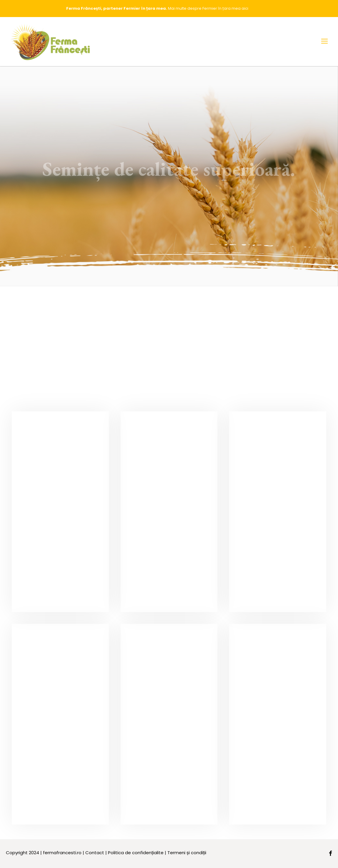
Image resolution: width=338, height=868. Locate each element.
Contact (95, 853)
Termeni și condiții (187, 853)
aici (245, 8)
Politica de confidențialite (136, 853)
